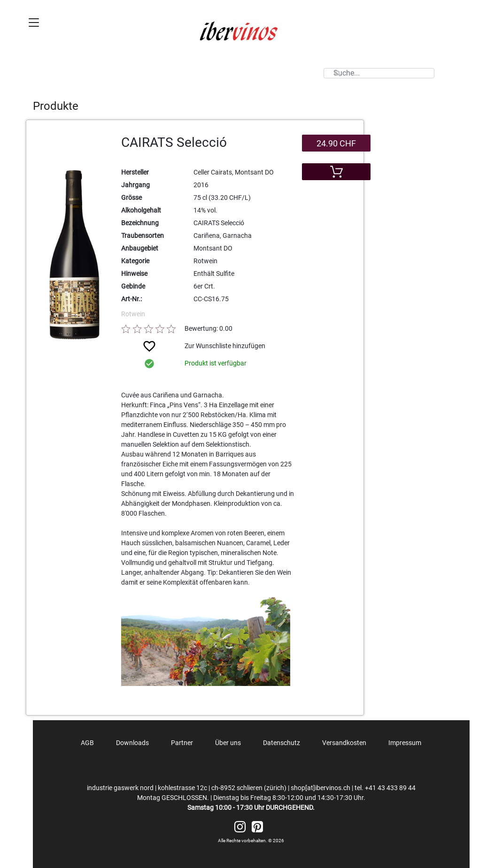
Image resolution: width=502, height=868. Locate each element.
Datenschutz (282, 743)
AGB (87, 743)
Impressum (405, 743)
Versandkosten (344, 743)
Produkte (56, 106)
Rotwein (133, 314)
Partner (182, 743)
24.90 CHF (336, 143)
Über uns (228, 743)
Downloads (132, 743)
